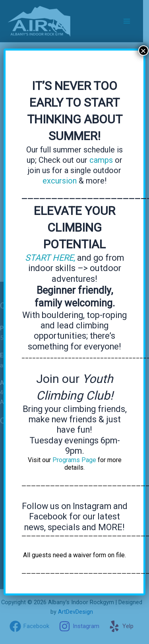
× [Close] (143, 51)
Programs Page (74, 460)
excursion (60, 181)
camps (101, 160)
